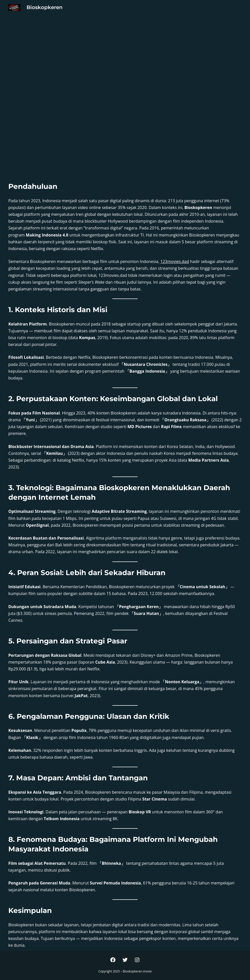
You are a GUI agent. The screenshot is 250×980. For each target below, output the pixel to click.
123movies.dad (175, 261)
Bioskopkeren (45, 7)
